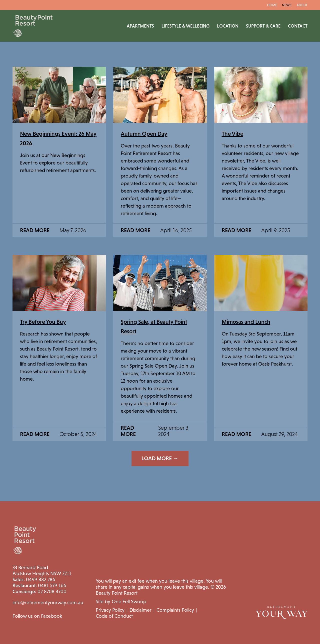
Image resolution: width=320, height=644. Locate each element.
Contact (298, 26)
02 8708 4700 (39, 591)
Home (272, 5)
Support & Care (263, 26)
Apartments (140, 26)
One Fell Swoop (129, 601)
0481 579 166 (39, 585)
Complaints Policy (175, 610)
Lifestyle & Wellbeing (185, 26)
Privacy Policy (110, 610)
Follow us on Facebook (37, 616)
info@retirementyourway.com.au (48, 602)
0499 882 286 (34, 579)
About (302, 5)
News (287, 5)
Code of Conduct (114, 616)
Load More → (160, 458)
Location (228, 26)
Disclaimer (140, 610)
